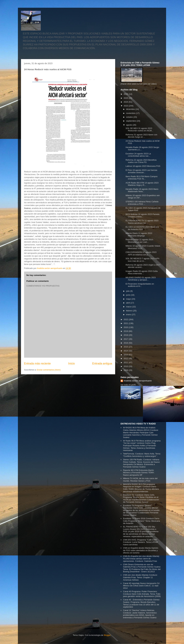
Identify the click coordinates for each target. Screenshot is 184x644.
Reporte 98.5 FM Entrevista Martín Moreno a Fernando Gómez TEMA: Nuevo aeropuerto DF (139, 473)
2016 (126, 343)
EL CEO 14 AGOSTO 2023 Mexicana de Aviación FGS (142, 228)
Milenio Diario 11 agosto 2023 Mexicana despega (139, 234)
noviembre (131, 113)
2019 (126, 331)
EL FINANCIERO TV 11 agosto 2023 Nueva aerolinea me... (142, 222)
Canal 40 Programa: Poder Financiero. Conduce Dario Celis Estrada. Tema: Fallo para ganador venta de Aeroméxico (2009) (142, 594)
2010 (126, 366)
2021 (126, 323)
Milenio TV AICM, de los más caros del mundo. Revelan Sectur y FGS (140, 480)
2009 (126, 370)
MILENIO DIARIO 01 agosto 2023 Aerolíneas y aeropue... (141, 279)
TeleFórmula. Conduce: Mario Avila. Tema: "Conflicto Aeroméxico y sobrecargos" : (142, 455)
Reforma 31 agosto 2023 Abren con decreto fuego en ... (141, 136)
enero (129, 315)
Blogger (107, 635)
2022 (126, 319)
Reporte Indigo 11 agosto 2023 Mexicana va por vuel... (139, 241)
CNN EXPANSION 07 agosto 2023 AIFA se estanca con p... (141, 253)
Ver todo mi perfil (128, 385)
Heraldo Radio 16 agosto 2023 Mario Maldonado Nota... (142, 190)
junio (129, 295)
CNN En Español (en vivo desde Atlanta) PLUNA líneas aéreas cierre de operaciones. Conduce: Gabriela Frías (141, 559)
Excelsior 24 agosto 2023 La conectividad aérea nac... (138, 155)
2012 (126, 358)
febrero (130, 311)
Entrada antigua (102, 364)
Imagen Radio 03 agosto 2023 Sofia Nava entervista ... (141, 272)
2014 (126, 351)
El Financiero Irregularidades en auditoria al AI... (140, 285)
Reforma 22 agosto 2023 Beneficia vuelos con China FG (141, 161)
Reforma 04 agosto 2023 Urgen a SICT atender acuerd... (143, 266)
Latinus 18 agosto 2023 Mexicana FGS (143, 166)
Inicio (71, 364)
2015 (126, 347)
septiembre (131, 121)
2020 (126, 327)
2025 (126, 98)
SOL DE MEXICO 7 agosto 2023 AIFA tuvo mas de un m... (142, 260)
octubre (130, 117)
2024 (126, 102)
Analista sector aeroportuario (138, 381)
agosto (129, 125)
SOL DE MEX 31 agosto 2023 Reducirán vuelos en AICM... (139, 130)
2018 (126, 335)
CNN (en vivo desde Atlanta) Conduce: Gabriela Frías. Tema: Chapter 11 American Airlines (140, 577)
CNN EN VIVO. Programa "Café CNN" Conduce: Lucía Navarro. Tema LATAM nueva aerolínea (140, 542)
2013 (126, 355)
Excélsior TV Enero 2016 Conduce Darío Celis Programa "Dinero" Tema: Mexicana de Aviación (141, 521)
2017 (126, 339)
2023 (126, 106)
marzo (129, 307)
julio (128, 291)
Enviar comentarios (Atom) (49, 370)
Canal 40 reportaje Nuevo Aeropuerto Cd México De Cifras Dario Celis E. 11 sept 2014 (141, 586)
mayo (129, 299)
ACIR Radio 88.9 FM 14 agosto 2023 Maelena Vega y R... (142, 184)
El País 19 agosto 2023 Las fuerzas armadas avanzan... (141, 171)
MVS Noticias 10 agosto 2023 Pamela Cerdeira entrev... (142, 215)
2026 (126, 94)
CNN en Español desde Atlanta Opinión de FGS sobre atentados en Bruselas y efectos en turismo (141, 550)
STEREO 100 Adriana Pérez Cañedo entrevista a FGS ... (142, 203)
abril (128, 303)
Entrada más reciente (37, 364)
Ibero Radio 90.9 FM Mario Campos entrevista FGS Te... (141, 178)
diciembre (131, 109)
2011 (126, 363)
